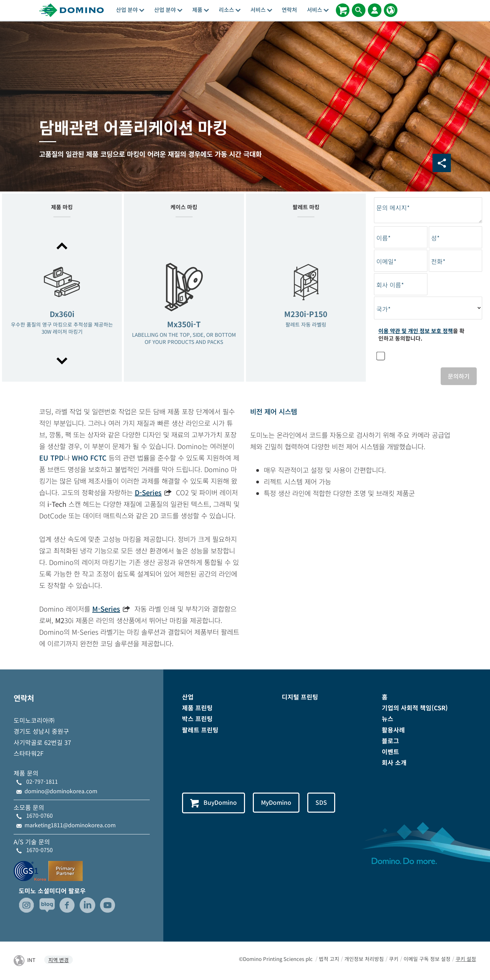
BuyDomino (215, 804)
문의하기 (458, 376)
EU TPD (51, 458)
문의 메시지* (393, 208)
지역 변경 (59, 960)
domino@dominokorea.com (61, 792)
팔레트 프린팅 (200, 730)
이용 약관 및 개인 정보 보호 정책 (416, 331)
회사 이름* (390, 285)
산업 (188, 697)
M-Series (106, 609)
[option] (62, 304)
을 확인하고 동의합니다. (421, 335)
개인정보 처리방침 (364, 959)
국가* (383, 309)
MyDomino (280, 803)
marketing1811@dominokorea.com (70, 826)
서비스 (261, 10)
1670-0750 (39, 850)
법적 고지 (329, 959)
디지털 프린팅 (300, 697)
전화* (438, 261)
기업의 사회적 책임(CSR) (415, 708)
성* (435, 238)
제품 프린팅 (197, 708)
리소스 (230, 10)
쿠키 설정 (466, 959)
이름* (383, 238)
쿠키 (394, 959)
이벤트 (390, 752)
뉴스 (388, 719)
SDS (327, 803)
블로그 (390, 741)
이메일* (386, 261)
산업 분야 (130, 10)
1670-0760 (39, 816)
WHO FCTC (89, 458)
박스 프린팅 (197, 719)
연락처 (289, 10)
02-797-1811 (42, 782)
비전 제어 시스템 (274, 412)
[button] (62, 246)
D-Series (148, 493)
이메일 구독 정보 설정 (427, 959)
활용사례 (393, 730)
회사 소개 (394, 763)
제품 (201, 10)
